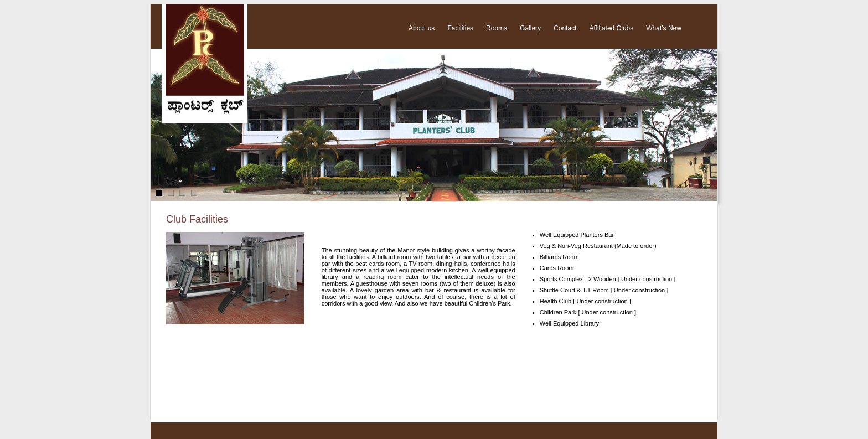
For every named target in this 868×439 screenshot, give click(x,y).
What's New (664, 28)
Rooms (497, 28)
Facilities (460, 28)
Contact (565, 28)
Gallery (530, 28)
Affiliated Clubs (611, 28)
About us (422, 28)
